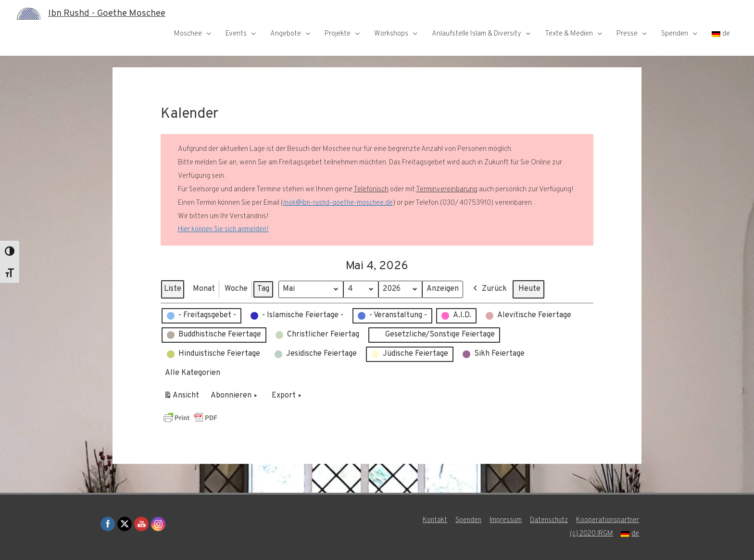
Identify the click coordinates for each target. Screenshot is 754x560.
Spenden (675, 34)
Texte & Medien (569, 34)
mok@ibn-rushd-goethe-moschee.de (339, 203)
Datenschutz (549, 520)
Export (288, 396)
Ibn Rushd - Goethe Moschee (111, 13)
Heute (533, 289)
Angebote (286, 34)
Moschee (188, 34)
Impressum (504, 520)
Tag (263, 289)
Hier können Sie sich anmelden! (225, 230)
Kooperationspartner (609, 520)
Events (236, 34)
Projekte (338, 34)
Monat (204, 289)
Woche (236, 289)
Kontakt (430, 520)
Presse (627, 34)
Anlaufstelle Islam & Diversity (477, 34)
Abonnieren (235, 396)
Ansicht (183, 398)
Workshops (391, 34)
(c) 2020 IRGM (592, 534)
